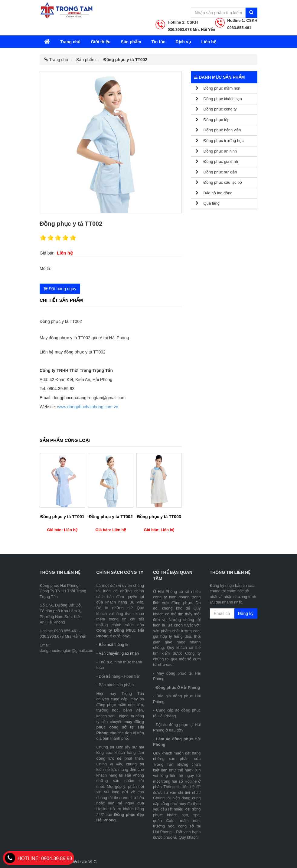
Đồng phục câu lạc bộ (219, 182)
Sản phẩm (131, 42)
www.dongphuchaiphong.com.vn (88, 407)
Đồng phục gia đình (217, 161)
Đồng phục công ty (216, 109)
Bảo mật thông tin (114, 644)
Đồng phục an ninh (216, 151)
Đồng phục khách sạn (219, 99)
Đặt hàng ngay (60, 289)
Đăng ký (246, 613)
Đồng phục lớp (213, 120)
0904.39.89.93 (39, 858)
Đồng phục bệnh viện (218, 130)
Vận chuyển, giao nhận (119, 653)
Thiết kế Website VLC (76, 862)
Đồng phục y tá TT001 (62, 517)
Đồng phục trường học (220, 141)
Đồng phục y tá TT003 (159, 517)
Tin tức (158, 42)
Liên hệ (209, 42)
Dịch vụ (183, 42)
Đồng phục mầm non (218, 88)
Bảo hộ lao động (214, 193)
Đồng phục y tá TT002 (111, 517)
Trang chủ (70, 42)
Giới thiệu (101, 42)
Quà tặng (208, 203)
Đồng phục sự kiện (216, 172)
